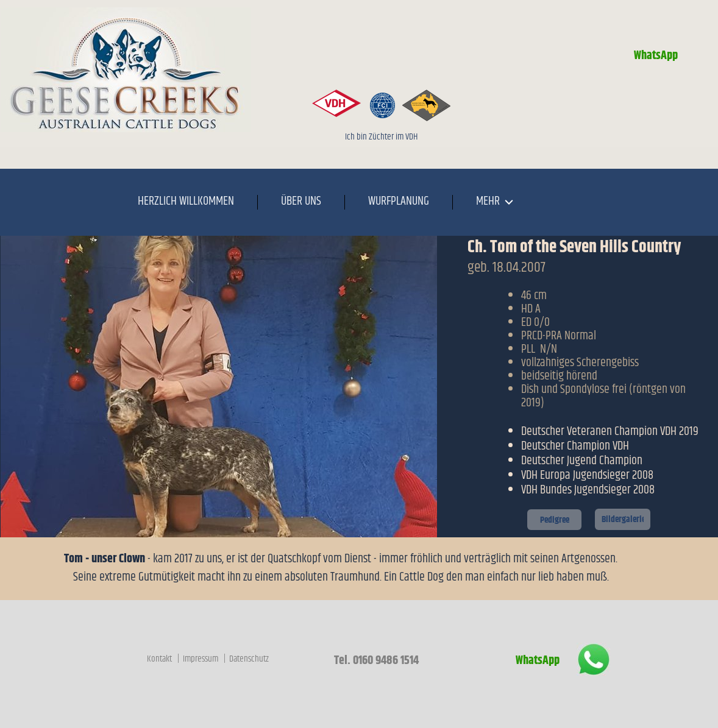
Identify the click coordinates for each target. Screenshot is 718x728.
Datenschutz (249, 659)
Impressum (201, 659)
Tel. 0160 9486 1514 (375, 661)
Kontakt (160, 659)
